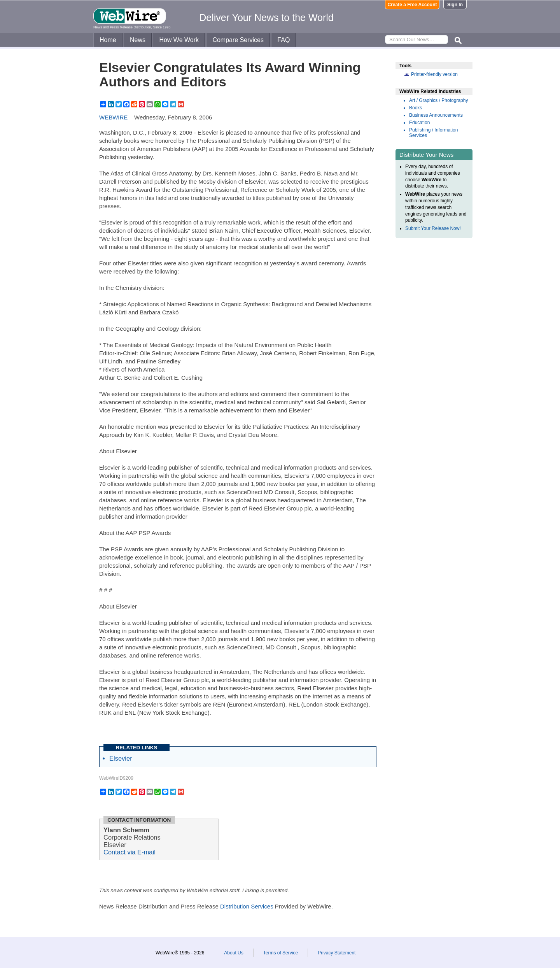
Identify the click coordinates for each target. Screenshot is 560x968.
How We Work (179, 40)
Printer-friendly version (434, 74)
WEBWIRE (113, 117)
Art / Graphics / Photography (438, 100)
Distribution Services (247, 906)
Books (416, 108)
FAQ (283, 40)
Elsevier (121, 758)
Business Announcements (436, 115)
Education (419, 123)
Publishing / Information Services (433, 133)
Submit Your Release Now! (433, 228)
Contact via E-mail (129, 852)
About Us (234, 953)
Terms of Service (281, 953)
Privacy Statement (337, 953)
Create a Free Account (412, 5)
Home (108, 40)
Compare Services (238, 40)
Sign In (455, 5)
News (138, 40)
